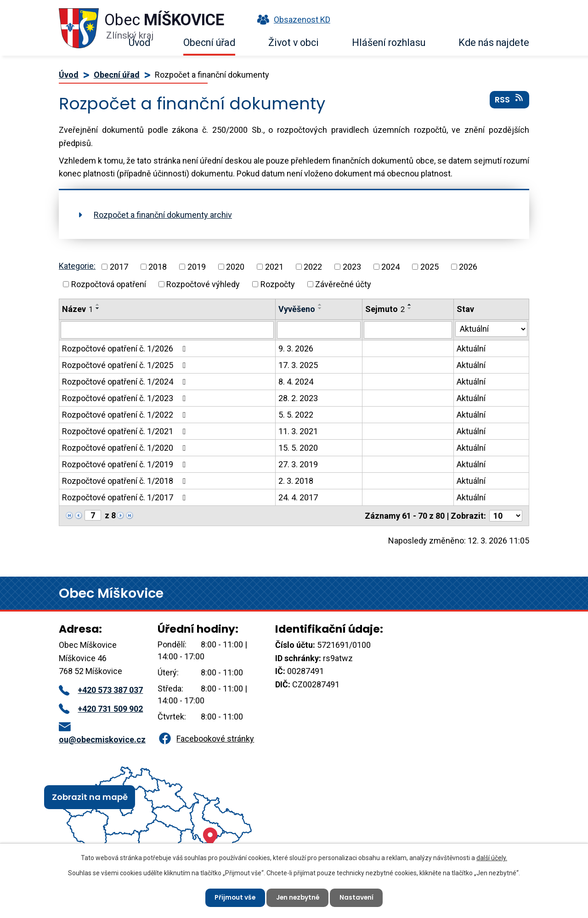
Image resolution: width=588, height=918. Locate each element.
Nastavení (358, 897)
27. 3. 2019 (298, 464)
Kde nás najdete (494, 42)
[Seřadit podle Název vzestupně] (98, 305)
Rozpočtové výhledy (203, 284)
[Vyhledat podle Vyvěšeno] (319, 330)
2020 (235, 267)
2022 (313, 267)
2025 (430, 267)
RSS (510, 101)
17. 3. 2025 (298, 365)
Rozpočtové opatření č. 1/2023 (126, 398)
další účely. (492, 857)
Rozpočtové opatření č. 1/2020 (126, 448)
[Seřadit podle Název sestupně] (98, 308)
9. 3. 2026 (296, 348)
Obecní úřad (209, 42)
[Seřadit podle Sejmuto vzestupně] (410, 305)
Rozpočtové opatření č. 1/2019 (126, 464)
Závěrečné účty (343, 284)
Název (77, 309)
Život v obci (294, 42)
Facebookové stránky (206, 739)
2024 (390, 267)
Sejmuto (385, 309)
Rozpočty (278, 284)
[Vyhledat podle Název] (167, 330)
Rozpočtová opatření (109, 284)
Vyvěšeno (297, 309)
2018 (158, 267)
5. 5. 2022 (296, 415)
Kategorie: (77, 266)
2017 (119, 267)
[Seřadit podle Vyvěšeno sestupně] (320, 308)
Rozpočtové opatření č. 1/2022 (126, 415)
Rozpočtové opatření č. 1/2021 (126, 431)
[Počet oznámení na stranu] (506, 516)
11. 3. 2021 (298, 431)
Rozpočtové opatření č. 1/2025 (126, 365)
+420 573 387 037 (101, 690)
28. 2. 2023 (298, 398)
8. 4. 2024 (296, 382)
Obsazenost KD (292, 20)
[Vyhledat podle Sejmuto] (408, 330)
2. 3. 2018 (296, 481)
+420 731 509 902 (101, 709)
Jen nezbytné (298, 897)
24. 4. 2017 (298, 497)
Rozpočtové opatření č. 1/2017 (126, 497)
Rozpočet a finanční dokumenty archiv (163, 215)
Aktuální (471, 348)
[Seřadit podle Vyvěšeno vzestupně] (320, 305)
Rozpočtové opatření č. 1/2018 (126, 481)
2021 (274, 267)
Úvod (139, 42)
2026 (468, 267)
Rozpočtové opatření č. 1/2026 (126, 348)
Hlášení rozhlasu (389, 42)
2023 (352, 267)
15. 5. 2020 (298, 448)
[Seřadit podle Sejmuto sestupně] (410, 308)
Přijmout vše (234, 897)
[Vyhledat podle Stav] (491, 329)
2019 (197, 267)
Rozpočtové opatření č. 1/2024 (126, 382)
